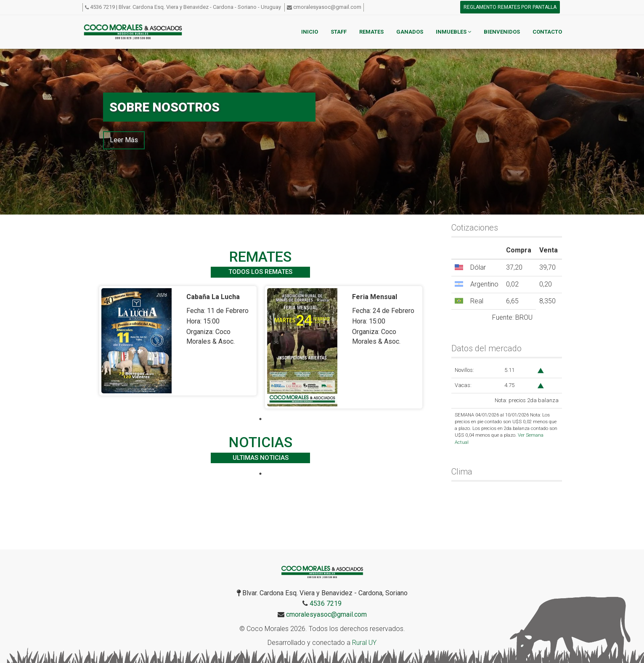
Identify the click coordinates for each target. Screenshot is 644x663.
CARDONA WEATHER (507, 518)
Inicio (310, 32)
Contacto (547, 32)
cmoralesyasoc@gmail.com (327, 7)
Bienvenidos (502, 32)
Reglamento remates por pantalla (510, 7)
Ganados (410, 32)
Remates (371, 32)
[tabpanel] (178, 341)
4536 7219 (102, 7)
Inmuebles (453, 32)
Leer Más (124, 140)
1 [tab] (260, 419)
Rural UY (364, 643)
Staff (339, 32)
